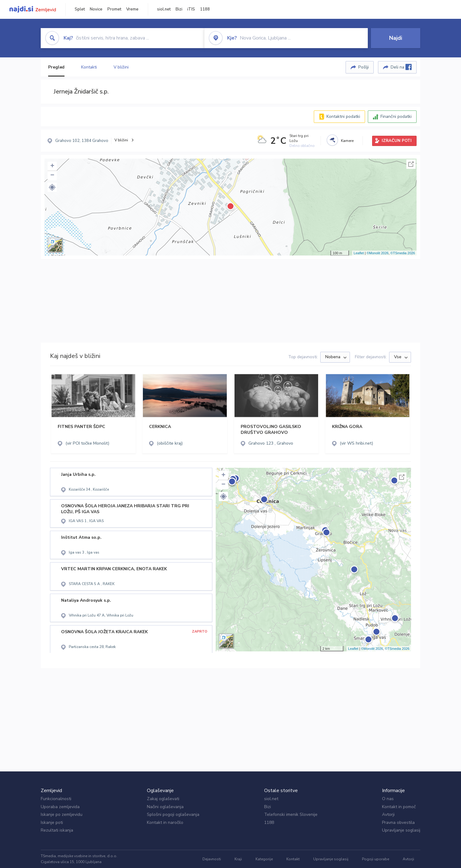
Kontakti (89, 67)
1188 (205, 9)
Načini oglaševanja (165, 807)
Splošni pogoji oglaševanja (173, 814)
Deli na (401, 67)
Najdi (396, 38)
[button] (52, 187)
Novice (96, 9)
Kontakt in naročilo (165, 822)
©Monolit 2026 (378, 253)
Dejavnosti (212, 859)
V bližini (121, 67)
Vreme (132, 9)
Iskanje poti (52, 822)
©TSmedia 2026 (403, 253)
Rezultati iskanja (57, 830)
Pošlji (363, 67)
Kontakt (293, 859)
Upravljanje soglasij (401, 830)
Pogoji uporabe (376, 859)
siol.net (164, 9)
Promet (114, 9)
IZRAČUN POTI (397, 141)
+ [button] (52, 166)
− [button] (52, 176)
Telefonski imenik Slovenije (291, 814)
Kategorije (264, 859)
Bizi (179, 9)
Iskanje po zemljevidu (62, 814)
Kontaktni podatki (343, 116)
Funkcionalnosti (56, 799)
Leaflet (359, 253)
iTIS (191, 9)
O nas (388, 799)
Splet (80, 9)
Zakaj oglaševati (163, 799)
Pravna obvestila (398, 822)
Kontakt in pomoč (399, 807)
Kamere (347, 141)
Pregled (56, 67)
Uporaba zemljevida (60, 807)
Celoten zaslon (411, 164)
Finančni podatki (396, 116)
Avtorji (388, 814)
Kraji (238, 859)
